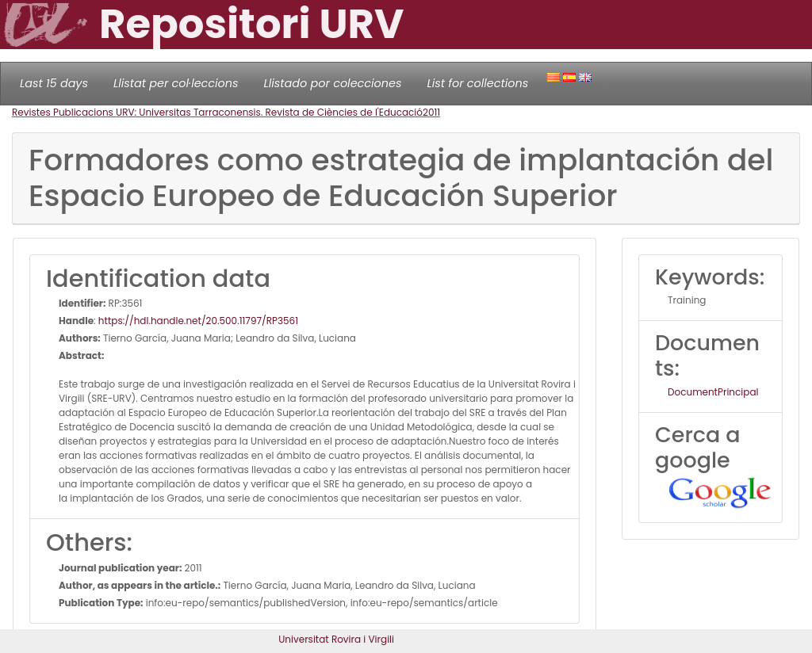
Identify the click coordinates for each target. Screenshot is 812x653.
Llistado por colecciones (333, 83)
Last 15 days (54, 83)
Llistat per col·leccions (176, 83)
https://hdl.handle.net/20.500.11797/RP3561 (198, 321)
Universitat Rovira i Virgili (336, 639)
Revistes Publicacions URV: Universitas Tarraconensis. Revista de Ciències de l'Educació (217, 112)
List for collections (477, 83)
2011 (431, 112)
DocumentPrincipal (713, 392)
